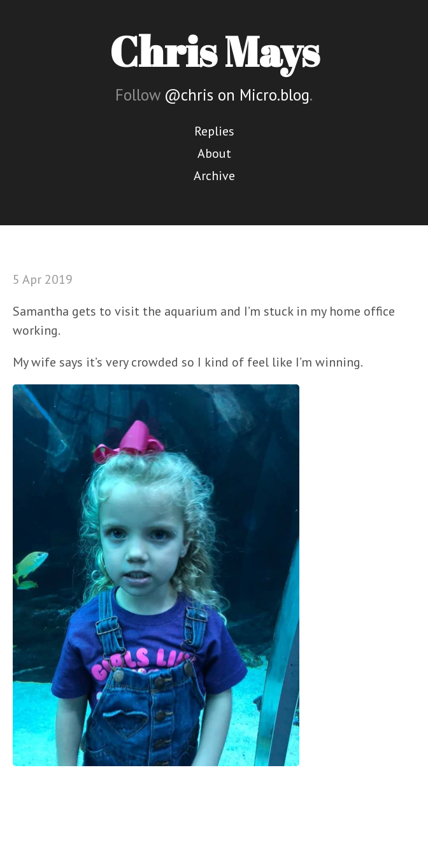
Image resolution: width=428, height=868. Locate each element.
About (214, 153)
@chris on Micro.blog (237, 95)
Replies (214, 131)
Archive (214, 176)
